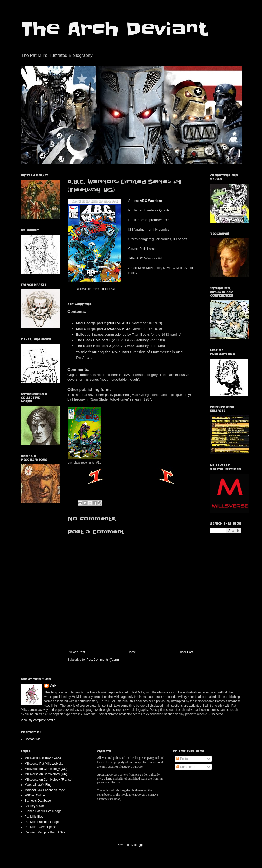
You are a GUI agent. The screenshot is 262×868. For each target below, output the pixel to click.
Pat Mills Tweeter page (40, 827)
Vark (53, 686)
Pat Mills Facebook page (42, 822)
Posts (182, 759)
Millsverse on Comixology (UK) (46, 774)
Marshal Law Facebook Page (45, 790)
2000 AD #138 (119, 323)
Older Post (186, 652)
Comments (185, 767)
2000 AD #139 (119, 329)
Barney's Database (38, 801)
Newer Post (77, 652)
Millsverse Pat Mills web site (44, 764)
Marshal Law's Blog (38, 785)
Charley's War (34, 806)
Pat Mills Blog (34, 817)
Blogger (139, 845)
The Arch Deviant (114, 29)
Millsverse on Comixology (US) (46, 769)
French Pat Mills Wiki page (43, 811)
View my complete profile (38, 720)
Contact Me (33, 739)
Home (132, 652)
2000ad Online (35, 795)
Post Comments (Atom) (103, 660)
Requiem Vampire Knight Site (45, 832)
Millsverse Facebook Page (43, 758)
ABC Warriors (151, 201)
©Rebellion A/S (106, 289)
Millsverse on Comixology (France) (49, 780)
